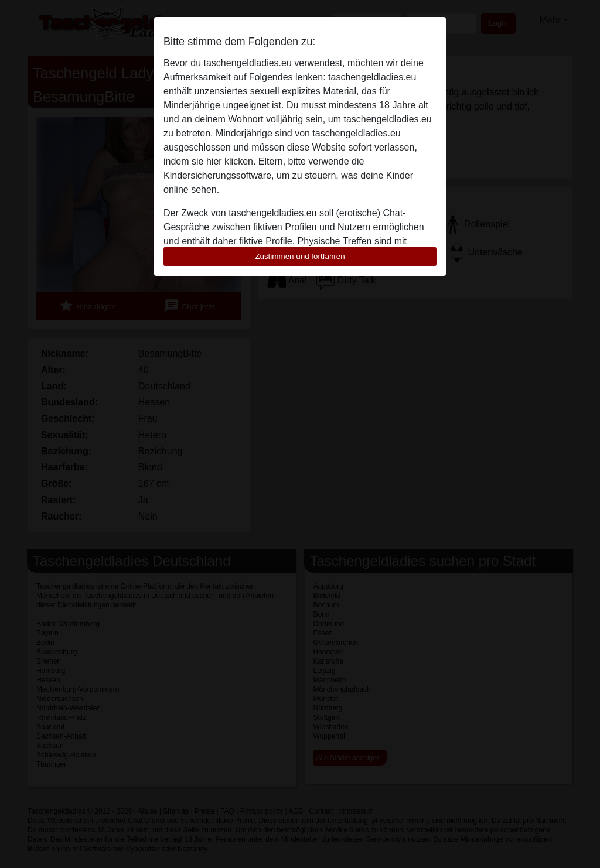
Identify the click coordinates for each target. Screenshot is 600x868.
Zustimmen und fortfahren (300, 256)
